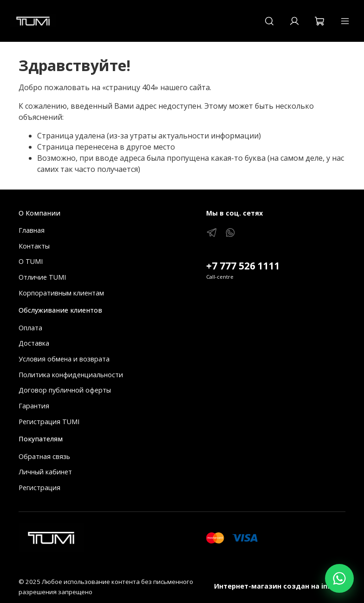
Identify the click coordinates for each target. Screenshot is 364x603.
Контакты (34, 246)
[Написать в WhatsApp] (339, 578)
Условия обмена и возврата (64, 359)
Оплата (30, 328)
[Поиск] (269, 21)
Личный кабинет (45, 472)
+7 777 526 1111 (243, 266)
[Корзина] (319, 21)
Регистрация (39, 488)
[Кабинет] (294, 21)
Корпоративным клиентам (61, 293)
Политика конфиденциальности (71, 375)
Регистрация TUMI (49, 422)
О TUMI (31, 261)
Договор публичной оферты (65, 390)
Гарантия (34, 406)
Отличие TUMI (42, 277)
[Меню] (345, 21)
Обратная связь (44, 456)
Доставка (34, 343)
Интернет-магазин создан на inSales (280, 586)
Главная (32, 230)
